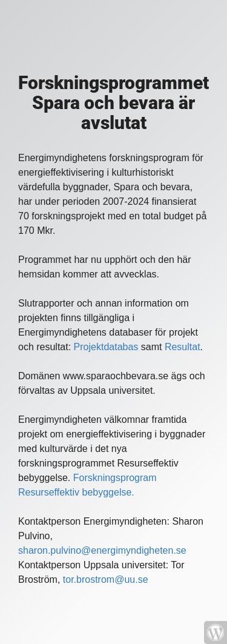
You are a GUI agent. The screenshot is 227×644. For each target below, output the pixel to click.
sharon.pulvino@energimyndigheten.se (102, 550)
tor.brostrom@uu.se (106, 579)
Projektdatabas (106, 347)
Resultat (183, 347)
